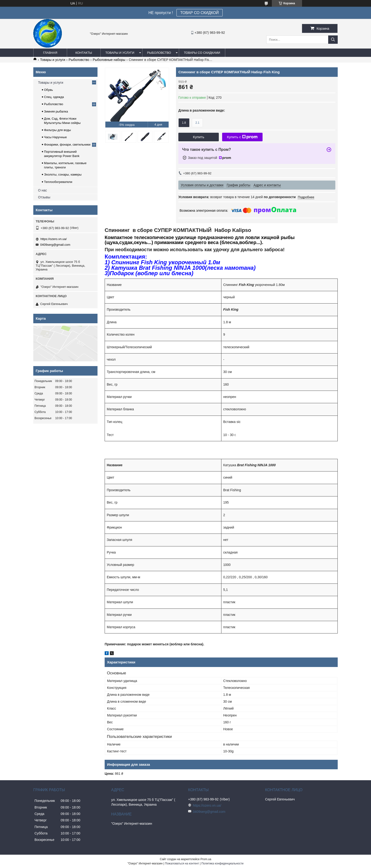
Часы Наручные (55, 137)
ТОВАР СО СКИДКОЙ (200, 13)
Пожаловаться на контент (182, 863)
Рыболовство (159, 53)
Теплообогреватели (58, 182)
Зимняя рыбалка (56, 111)
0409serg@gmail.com (55, 245)
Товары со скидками (202, 53)
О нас (42, 190)
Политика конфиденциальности (222, 863)
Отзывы (44, 197)
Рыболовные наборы (109, 60)
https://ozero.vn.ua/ (54, 239)
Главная (50, 53)
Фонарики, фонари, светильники (67, 145)
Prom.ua (206, 859)
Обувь (48, 90)
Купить (198, 137)
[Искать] (333, 40)
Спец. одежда (54, 97)
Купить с (242, 137)
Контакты (84, 53)
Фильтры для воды (57, 130)
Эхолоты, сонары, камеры (63, 174)
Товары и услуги (120, 53)
